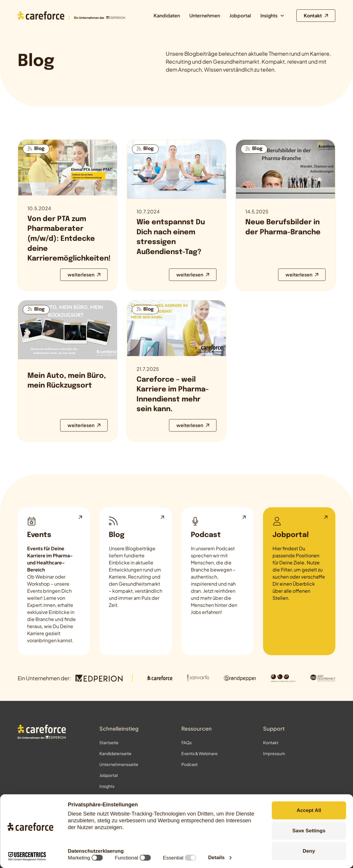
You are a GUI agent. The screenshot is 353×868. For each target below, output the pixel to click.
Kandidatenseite (115, 753)
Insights (107, 786)
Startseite (109, 742)
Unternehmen (205, 15)
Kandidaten (167, 15)
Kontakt (271, 742)
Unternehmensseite (119, 764)
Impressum (274, 753)
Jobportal (240, 15)
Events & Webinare (200, 753)
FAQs (187, 742)
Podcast (189, 764)
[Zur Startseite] (71, 15)
